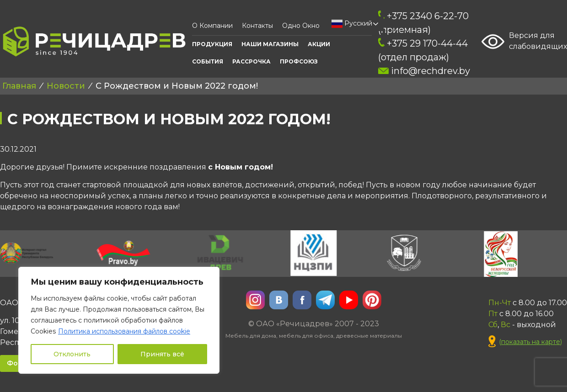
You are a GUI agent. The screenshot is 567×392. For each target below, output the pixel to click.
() (525, 342)
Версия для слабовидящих (524, 42)
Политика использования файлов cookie (124, 331)
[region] (119, 320)
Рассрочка (251, 61)
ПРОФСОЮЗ (299, 61)
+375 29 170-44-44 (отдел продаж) (423, 50)
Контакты (257, 26)
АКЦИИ (319, 44)
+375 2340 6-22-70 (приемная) (423, 23)
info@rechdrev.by (424, 71)
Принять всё (162, 354)
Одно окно (301, 26)
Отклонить (72, 354)
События (208, 61)
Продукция (212, 44)
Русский (352, 24)
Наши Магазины (270, 44)
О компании (212, 26)
